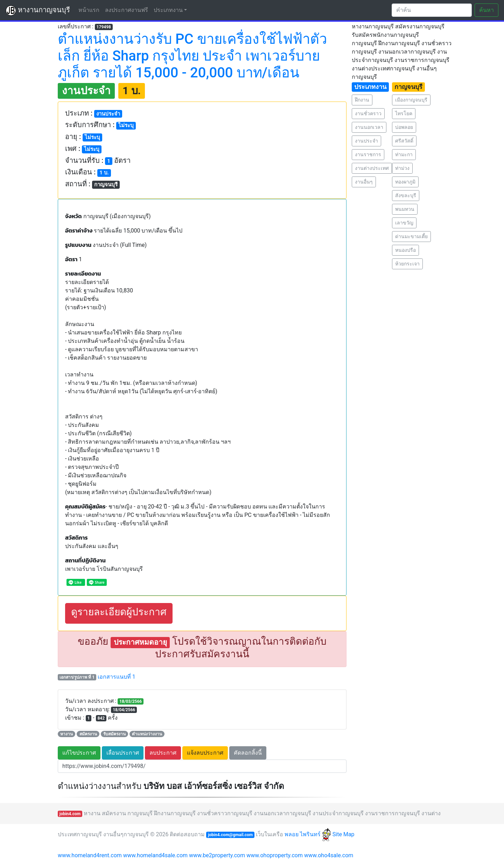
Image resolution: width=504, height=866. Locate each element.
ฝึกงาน (362, 100)
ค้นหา (486, 10)
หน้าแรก (90, 10)
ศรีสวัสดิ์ (404, 141)
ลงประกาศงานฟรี (127, 10)
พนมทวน (405, 209)
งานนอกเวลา (369, 127)
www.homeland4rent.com (90, 855)
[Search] (432, 10)
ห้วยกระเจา (407, 264)
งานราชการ (368, 154)
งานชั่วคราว (368, 113)
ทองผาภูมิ (405, 182)
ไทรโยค (404, 113)
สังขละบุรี (406, 195)
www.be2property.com (217, 855)
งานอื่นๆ (364, 182)
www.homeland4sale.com (155, 855)
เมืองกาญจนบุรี (411, 100)
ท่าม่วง (402, 168)
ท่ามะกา (404, 154)
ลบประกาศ (163, 753)
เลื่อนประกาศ (123, 753)
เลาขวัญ (404, 223)
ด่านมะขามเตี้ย (411, 236)
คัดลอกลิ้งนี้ (248, 753)
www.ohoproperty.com (275, 855)
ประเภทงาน (168, 10)
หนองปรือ (405, 250)
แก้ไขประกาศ (79, 753)
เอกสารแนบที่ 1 (117, 677)
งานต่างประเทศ (372, 168)
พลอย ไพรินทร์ (308, 834)
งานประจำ (366, 141)
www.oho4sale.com (329, 855)
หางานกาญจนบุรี (38, 11)
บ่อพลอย (404, 127)
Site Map (344, 834)
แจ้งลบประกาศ (205, 753)
